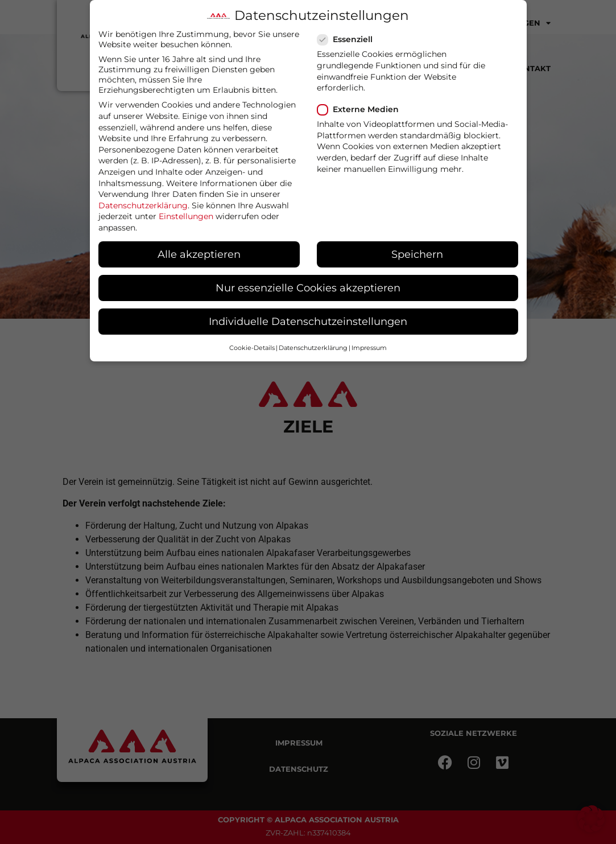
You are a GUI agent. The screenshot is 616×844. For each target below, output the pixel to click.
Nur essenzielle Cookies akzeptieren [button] (308, 288)
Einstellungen (186, 216)
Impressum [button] (369, 348)
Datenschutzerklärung (143, 205)
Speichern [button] (417, 254)
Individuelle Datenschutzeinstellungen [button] (308, 321)
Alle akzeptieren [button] (199, 254)
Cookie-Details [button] (252, 348)
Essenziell (348, 39)
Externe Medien (361, 109)
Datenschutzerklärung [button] (313, 348)
